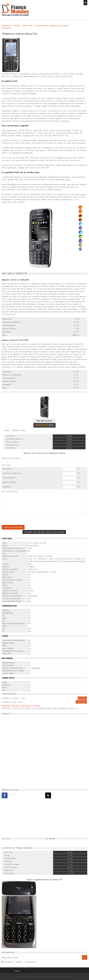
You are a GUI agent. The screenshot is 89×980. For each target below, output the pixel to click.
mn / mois (21, 698)
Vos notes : (7, 465)
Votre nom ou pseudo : (12, 458)
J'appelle (5, 698)
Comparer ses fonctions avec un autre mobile (44, 532)
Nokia (17, 26)
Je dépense (7, 702)
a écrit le (16, 280)
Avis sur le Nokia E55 (14, 273)
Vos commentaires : (10, 491)
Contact (17, 971)
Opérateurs (31, 962)
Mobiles (19, 962)
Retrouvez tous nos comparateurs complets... (22, 706)
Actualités (8, 962)
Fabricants (6, 26)
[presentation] (21, 519)
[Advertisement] (19, 751)
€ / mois (19, 702)
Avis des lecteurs (45, 421)
